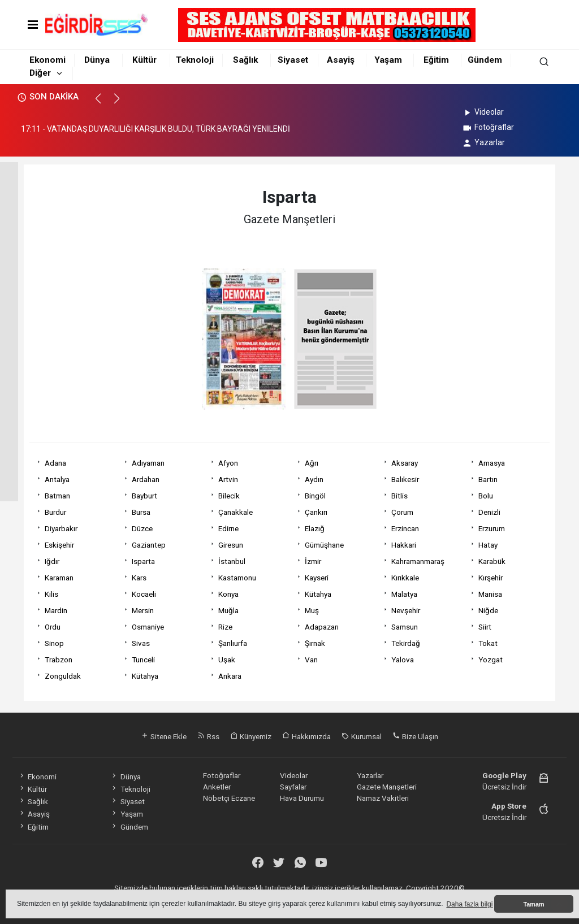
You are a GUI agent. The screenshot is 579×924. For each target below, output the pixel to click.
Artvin (228, 479)
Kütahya (318, 594)
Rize (225, 627)
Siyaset (293, 60)
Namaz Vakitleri (383, 798)
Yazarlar (483, 142)
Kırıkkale (405, 578)
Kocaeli (144, 594)
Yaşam (388, 60)
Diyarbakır (61, 528)
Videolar (483, 112)
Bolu (486, 496)
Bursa (141, 512)
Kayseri (317, 578)
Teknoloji (195, 60)
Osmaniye (148, 627)
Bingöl (315, 496)
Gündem (485, 60)
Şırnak (315, 643)
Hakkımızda (306, 736)
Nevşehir (406, 610)
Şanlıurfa (233, 643)
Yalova (403, 660)
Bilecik (229, 496)
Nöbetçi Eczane (229, 798)
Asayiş (341, 60)
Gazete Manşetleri (387, 787)
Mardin (56, 610)
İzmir (313, 561)
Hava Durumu (302, 798)
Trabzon (59, 660)
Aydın (314, 479)
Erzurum (492, 528)
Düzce (142, 528)
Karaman (59, 578)
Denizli (489, 512)
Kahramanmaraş (418, 561)
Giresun (231, 545)
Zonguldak (63, 676)
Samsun (405, 627)
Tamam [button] (533, 904)
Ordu (53, 627)
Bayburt (144, 496)
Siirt (485, 627)
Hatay (488, 545)
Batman (57, 496)
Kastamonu (237, 578)
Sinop (54, 643)
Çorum (402, 512)
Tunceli (143, 660)
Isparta (143, 561)
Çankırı (316, 512)
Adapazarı (322, 627)
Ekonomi (47, 60)
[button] (103, 103)
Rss (208, 736)
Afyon (228, 463)
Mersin (143, 610)
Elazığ (315, 528)
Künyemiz (251, 736)
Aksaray (405, 463)
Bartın (488, 479)
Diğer (40, 73)
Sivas (141, 643)
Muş (312, 610)
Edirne (228, 528)
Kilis (51, 594)
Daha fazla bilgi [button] (469, 904)
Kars (139, 578)
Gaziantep (149, 545)
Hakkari (404, 545)
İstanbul (232, 561)
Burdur (55, 512)
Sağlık (245, 60)
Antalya (57, 479)
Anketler (217, 787)
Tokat (488, 643)
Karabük (492, 561)
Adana (55, 463)
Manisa (490, 594)
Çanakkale (236, 512)
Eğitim (436, 60)
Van (311, 660)
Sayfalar (293, 787)
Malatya (404, 594)
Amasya (492, 463)
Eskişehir (59, 545)
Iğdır (52, 561)
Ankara (230, 676)
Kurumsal (362, 736)
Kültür (144, 60)
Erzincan (405, 528)
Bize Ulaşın (415, 736)
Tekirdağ (406, 643)
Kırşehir (491, 578)
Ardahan (146, 479)
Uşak (227, 660)
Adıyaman (148, 463)
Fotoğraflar (488, 127)
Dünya (97, 60)
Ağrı (312, 463)
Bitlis (399, 496)
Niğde (488, 610)
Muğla (228, 610)
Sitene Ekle (164, 736)
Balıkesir (405, 479)
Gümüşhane (324, 545)
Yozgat (491, 660)
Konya (228, 594)
